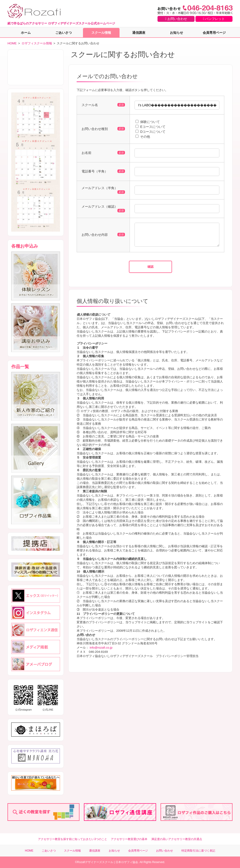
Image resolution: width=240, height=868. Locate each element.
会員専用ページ (214, 33)
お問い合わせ (176, 19)
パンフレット (214, 19)
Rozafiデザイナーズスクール (95, 862)
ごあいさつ (64, 33)
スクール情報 (101, 33)
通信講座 (139, 33)
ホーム (26, 33)
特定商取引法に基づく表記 (198, 851)
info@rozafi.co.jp (101, 651)
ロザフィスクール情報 (37, 43)
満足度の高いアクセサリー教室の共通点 (177, 839)
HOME (12, 43)
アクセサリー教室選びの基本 (129, 839)
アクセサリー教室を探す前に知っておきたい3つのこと (73, 839)
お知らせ (176, 33)
